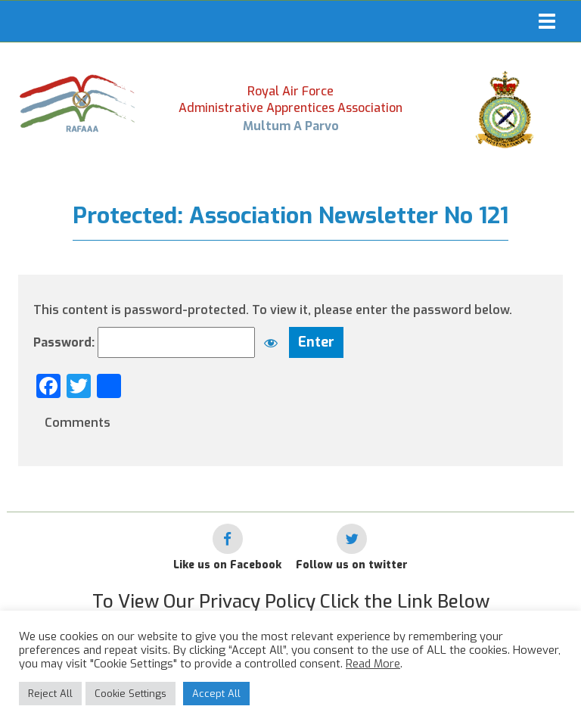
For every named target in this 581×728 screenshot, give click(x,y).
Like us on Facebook (227, 565)
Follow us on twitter (352, 565)
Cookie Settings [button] (130, 694)
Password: (160, 342)
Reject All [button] (50, 694)
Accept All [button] (216, 694)
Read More (373, 664)
